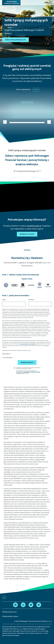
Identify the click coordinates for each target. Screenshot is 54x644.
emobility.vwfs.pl (34, 226)
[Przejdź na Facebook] (39, 605)
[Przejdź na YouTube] (31, 605)
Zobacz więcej (6, 354)
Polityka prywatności (30, 372)
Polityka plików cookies (10, 616)
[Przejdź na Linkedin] (15, 605)
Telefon (32, 300)
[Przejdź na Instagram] (23, 605)
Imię (4, 300)
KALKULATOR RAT (27, 102)
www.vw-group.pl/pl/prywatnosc (28, 344)
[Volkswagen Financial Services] (11, 3)
